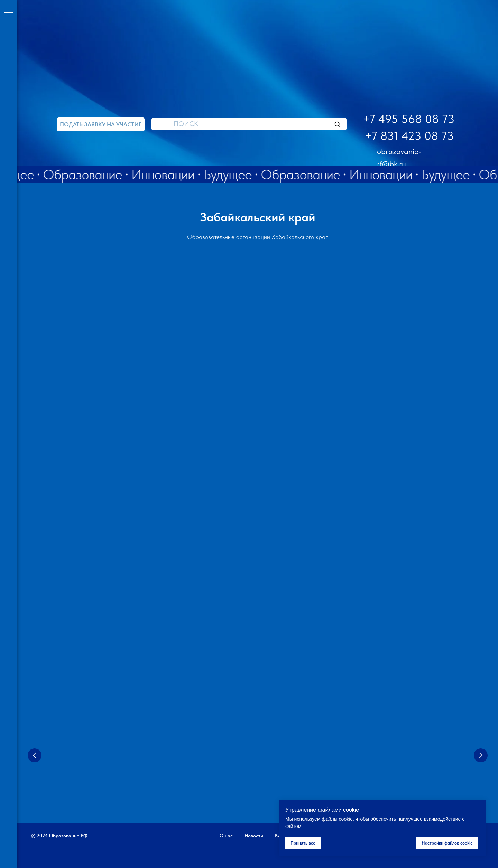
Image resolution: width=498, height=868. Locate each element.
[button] (101, 124)
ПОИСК (186, 124)
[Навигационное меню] (9, 10)
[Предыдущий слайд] (35, 755)
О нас (226, 836)
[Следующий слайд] (481, 755)
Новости (254, 836)
